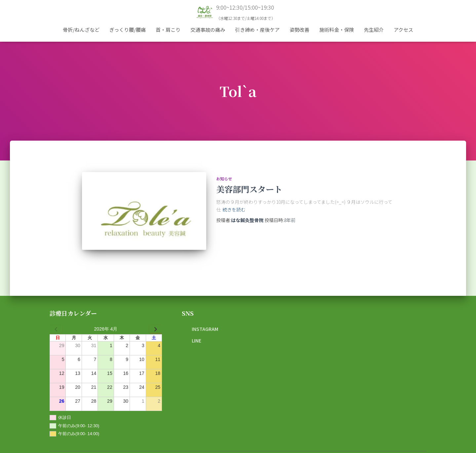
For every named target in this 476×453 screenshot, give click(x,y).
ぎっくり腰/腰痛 (128, 30)
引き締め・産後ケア (257, 30)
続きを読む (234, 209)
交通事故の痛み (208, 30)
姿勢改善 (299, 30)
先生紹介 (374, 30)
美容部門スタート (249, 189)
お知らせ (224, 179)
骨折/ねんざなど (81, 30)
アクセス (403, 30)
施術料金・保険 (337, 30)
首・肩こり (168, 30)
